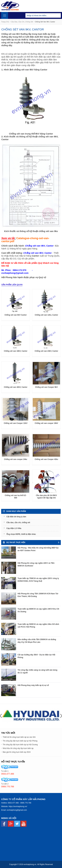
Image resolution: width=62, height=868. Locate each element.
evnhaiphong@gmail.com (17, 810)
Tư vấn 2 (5, 784)
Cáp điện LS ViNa (14, 528)
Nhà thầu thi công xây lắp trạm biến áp (18, 748)
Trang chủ (5, 22)
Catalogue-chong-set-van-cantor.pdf (25, 240)
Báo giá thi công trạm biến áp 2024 (17, 752)
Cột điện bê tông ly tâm (16, 517)
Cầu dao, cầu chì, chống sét (22, 22)
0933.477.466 (13, 803)
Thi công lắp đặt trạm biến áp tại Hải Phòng (20, 741)
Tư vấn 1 (5, 771)
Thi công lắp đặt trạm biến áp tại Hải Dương (20, 745)
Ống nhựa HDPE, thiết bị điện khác (21, 534)
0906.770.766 (26, 803)
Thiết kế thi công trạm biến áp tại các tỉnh (19, 737)
